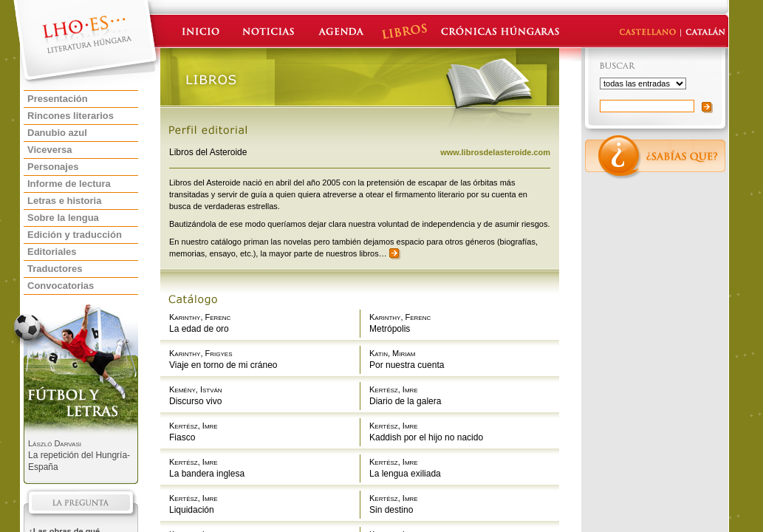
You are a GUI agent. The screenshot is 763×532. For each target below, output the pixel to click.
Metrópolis (390, 329)
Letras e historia (64, 201)
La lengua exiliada (405, 474)
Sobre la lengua (63, 218)
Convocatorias (61, 286)
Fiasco (182, 437)
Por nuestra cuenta (407, 365)
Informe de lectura (69, 184)
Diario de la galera (405, 401)
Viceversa (50, 150)
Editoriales (52, 252)
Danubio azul (57, 133)
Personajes (53, 167)
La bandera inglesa (207, 474)
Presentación (58, 99)
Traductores (55, 269)
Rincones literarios (71, 116)
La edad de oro (199, 329)
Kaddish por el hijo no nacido (426, 437)
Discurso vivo (195, 401)
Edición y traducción (75, 235)
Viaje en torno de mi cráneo (223, 365)
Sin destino (391, 510)
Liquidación (192, 510)
